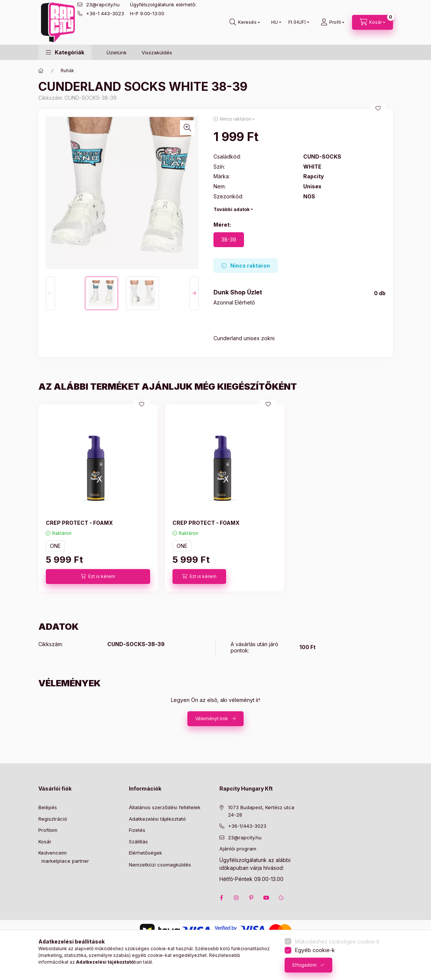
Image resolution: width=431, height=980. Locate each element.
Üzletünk (117, 52)
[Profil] (332, 22)
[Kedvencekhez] (378, 108)
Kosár (45, 842)
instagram (237, 898)
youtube (266, 898)
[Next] (194, 293)
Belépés (48, 807)
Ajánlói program (238, 849)
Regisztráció (53, 819)
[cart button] (373, 22)
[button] (65, 52)
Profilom (48, 830)
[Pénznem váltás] (297, 22)
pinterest (251, 898)
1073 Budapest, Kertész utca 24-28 (261, 811)
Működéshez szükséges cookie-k (337, 941)
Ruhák (67, 71)
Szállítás (138, 842)
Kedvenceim (53, 853)
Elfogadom (305, 965)
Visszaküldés (157, 52)
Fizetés (137, 830)
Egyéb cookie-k (315, 950)
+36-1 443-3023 (105, 13)
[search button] (245, 22)
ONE (55, 546)
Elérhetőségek (145, 853)
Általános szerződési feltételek (165, 807)
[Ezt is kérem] (98, 577)
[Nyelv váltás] (275, 22)
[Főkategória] (41, 71)
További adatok (232, 209)
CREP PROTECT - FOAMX (79, 523)
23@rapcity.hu (103, 4)
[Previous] (50, 293)
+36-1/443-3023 (247, 826)
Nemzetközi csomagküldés (160, 865)
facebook (222, 898)
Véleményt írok (212, 719)
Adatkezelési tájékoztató (157, 819)
